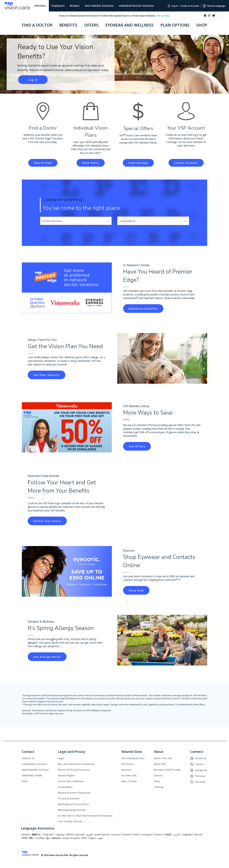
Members (40, 6)
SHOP (202, 25)
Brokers (75, 6)
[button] (222, 16)
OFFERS (91, 25)
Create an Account (190, 6)
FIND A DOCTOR (37, 25)
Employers (58, 6)
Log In (173, 6)
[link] (33, 80)
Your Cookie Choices (70, 821)
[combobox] (50, 221)
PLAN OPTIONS (175, 25)
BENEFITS (68, 25)
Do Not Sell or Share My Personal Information (85, 816)
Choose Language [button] (214, 6)
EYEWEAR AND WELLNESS (129, 25)
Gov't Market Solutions (99, 6)
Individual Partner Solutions (136, 6)
